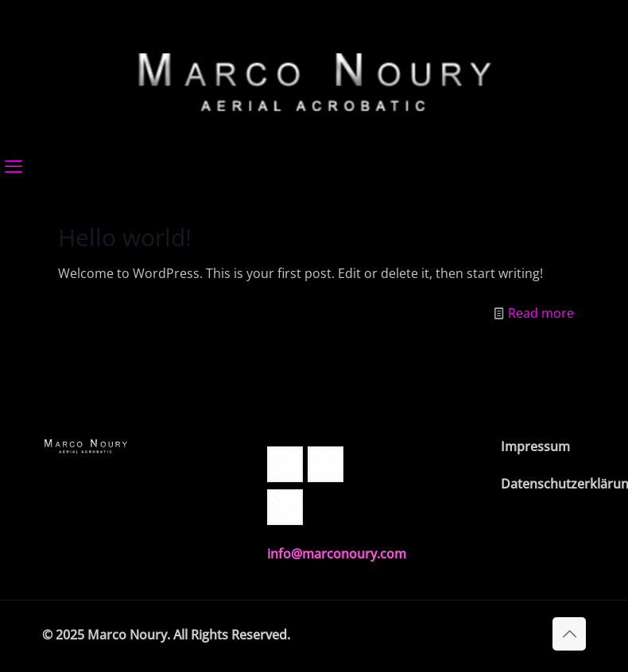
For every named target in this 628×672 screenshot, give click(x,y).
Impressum (535, 446)
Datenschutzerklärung (543, 484)
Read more (541, 313)
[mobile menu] (14, 165)
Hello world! (125, 237)
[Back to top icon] (569, 634)
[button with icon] (285, 464)
